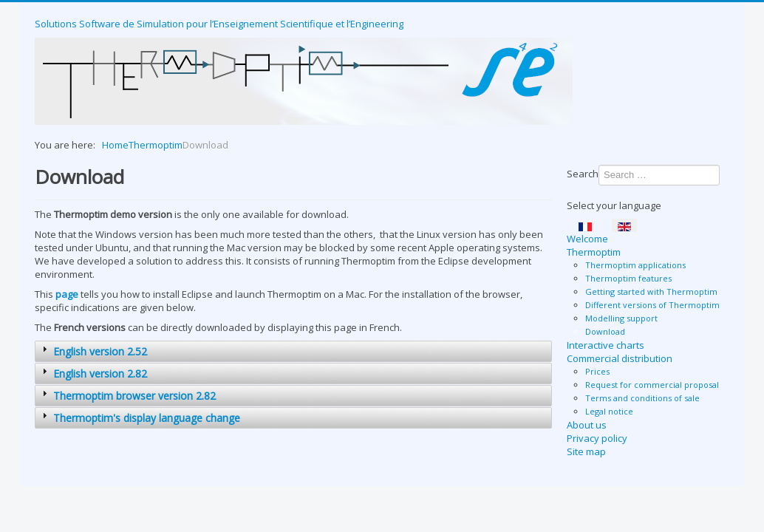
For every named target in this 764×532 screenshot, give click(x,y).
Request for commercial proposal (652, 385)
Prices (597, 371)
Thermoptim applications (635, 265)
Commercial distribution (620, 358)
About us (587, 425)
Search (583, 174)
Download (605, 331)
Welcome (587, 239)
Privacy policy (597, 438)
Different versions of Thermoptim (652, 305)
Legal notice (609, 411)
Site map (586, 451)
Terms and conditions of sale (642, 398)
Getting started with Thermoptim (651, 291)
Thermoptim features (628, 278)
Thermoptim (594, 252)
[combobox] (659, 175)
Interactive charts (606, 345)
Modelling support (621, 318)
